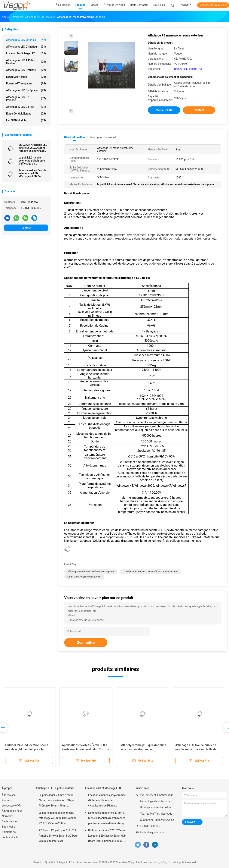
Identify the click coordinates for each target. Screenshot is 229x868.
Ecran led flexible (26, 77)
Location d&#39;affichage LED (103, 788)
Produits (7, 800)
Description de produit (103, 137)
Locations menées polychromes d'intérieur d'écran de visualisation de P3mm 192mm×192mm (107, 801)
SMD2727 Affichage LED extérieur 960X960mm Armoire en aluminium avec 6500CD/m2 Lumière (33, 148)
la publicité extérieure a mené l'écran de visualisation (150, 572)
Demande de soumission (213, 5)
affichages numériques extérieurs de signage (91, 572)
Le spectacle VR (11, 806)
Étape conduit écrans (26, 114)
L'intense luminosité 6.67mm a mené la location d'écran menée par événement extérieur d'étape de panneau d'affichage (107, 819)
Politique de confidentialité (10, 835)
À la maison (9, 795)
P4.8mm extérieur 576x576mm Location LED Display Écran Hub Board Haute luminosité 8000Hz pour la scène (107, 836)
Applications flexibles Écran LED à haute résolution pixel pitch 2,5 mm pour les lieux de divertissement (85, 749)
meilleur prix (164, 110)
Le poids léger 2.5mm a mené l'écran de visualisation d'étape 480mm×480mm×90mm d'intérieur (56, 801)
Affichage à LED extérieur (26, 40)
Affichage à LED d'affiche (26, 70)
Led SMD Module (26, 120)
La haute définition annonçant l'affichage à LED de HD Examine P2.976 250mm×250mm (58, 818)
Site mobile (8, 827)
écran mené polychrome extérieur (84, 577)
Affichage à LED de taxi (26, 107)
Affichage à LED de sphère (26, 90)
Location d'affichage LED (26, 53)
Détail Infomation (74, 137)
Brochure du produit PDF (188, 69)
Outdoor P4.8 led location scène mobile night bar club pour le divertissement (27, 749)
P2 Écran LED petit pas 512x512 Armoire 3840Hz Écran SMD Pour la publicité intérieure (58, 836)
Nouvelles (8, 816)
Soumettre (86, 643)
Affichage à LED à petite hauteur (26, 62)
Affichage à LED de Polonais (26, 99)
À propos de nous (12, 811)
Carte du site (9, 821)
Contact (26, 228)
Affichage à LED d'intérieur (26, 47)
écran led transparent (26, 83)
